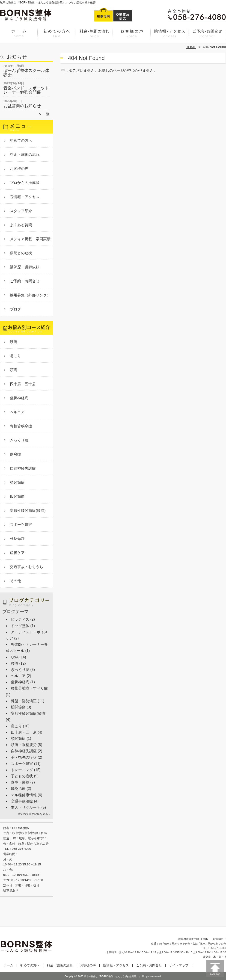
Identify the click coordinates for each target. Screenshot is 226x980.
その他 (15, 581)
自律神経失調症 (23, 468)
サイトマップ (179, 965)
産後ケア (17, 553)
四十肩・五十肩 (23, 384)
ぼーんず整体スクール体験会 (26, 73)
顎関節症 (17, 482)
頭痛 (14, 370)
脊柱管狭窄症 (21, 426)
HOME (191, 47)
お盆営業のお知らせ (22, 106)
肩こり (15, 356)
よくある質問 (21, 225)
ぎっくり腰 (19, 440)
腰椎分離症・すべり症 (29, 688)
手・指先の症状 (24, 757)
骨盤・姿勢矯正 (24, 701)
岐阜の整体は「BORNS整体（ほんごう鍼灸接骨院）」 (112, 976)
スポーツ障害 (21, 525)
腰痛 (14, 342)
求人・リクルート (26, 807)
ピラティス (20, 619)
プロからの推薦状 (25, 183)
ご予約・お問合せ (207, 36)
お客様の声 (132, 36)
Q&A (15, 657)
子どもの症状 (22, 776)
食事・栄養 (20, 782)
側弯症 (15, 454)
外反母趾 (17, 539)
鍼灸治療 (18, 789)
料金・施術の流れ (94, 36)
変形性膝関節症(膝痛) (28, 511)
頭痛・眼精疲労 (24, 745)
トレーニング (22, 770)
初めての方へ (57, 36)
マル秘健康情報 (24, 795)
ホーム (19, 36)
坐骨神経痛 (19, 398)
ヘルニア (17, 412)
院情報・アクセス (169, 36)
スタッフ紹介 (21, 211)
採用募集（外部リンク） (30, 295)
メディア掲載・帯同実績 (30, 239)
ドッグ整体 (20, 626)
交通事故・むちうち (27, 567)
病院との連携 (21, 253)
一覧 (46, 114)
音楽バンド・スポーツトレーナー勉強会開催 (26, 90)
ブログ (15, 309)
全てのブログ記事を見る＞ (34, 814)
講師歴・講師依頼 (25, 267)
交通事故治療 (22, 801)
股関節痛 (17, 496)
